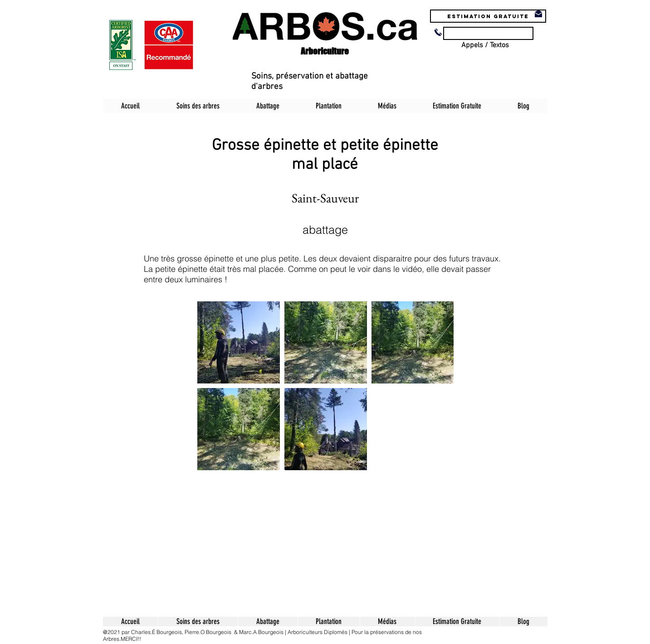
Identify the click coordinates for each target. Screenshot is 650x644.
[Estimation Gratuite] (488, 16)
